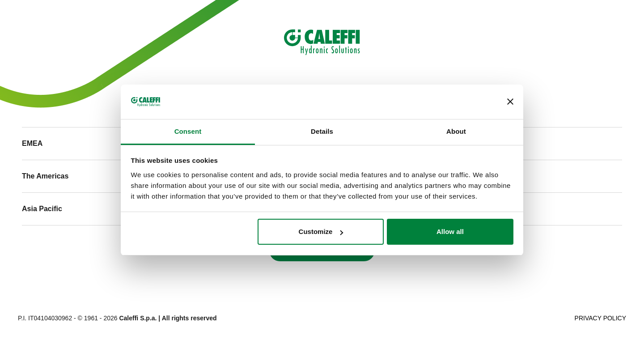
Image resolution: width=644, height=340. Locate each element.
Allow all (450, 232)
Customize (321, 232)
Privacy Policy (600, 318)
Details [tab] (322, 131)
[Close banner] (510, 102)
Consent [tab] (188, 131)
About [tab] (456, 131)
